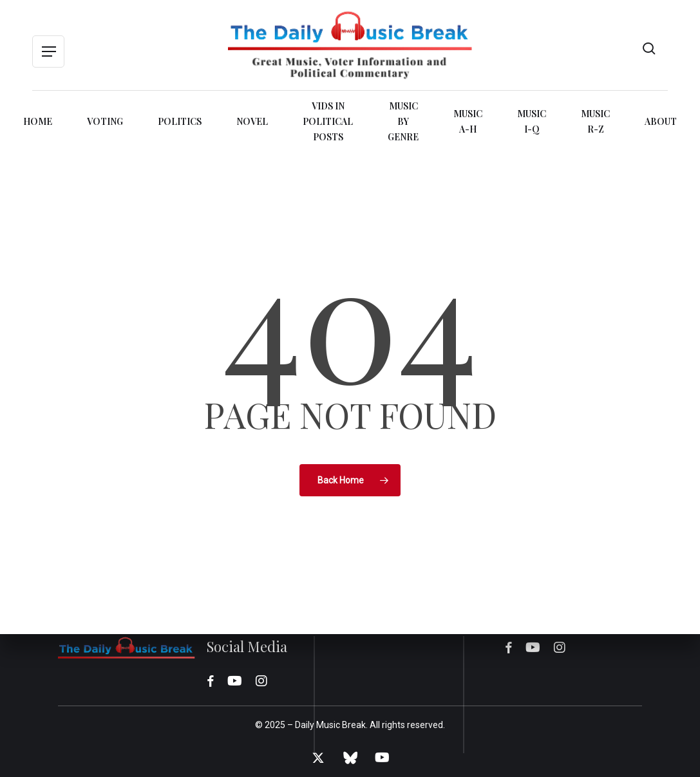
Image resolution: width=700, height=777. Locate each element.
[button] (48, 52)
